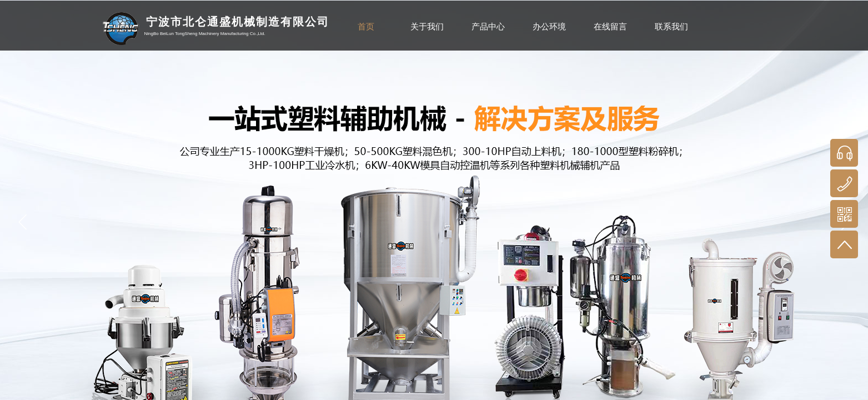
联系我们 (671, 26)
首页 (366, 27)
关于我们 (427, 26)
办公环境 (549, 26)
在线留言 (610, 26)
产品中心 (488, 26)
